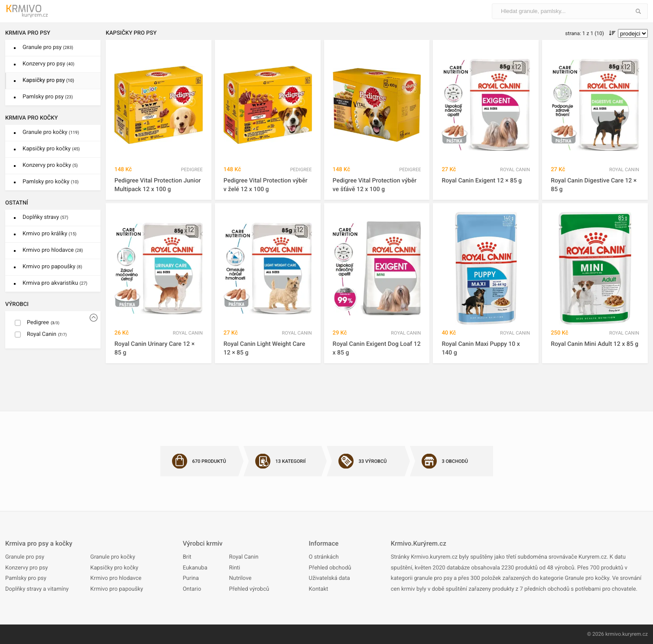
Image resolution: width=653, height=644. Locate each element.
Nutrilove (240, 578)
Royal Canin (244, 557)
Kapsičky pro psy (48, 80)
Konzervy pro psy (49, 64)
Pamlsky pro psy (48, 97)
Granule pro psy (48, 47)
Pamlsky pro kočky (51, 182)
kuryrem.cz (635, 634)
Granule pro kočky (51, 132)
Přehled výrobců (249, 589)
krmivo (613, 634)
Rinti (234, 568)
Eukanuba (195, 568)
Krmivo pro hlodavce (53, 250)
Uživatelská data (330, 578)
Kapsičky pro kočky (51, 149)
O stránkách (324, 557)
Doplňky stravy (45, 217)
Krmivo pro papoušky (52, 267)
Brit (187, 557)
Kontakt (319, 589)
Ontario (192, 589)
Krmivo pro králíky (50, 234)
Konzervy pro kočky (50, 165)
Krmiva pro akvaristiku (55, 283)
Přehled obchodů (330, 568)
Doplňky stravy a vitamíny (37, 589)
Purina (191, 578)
